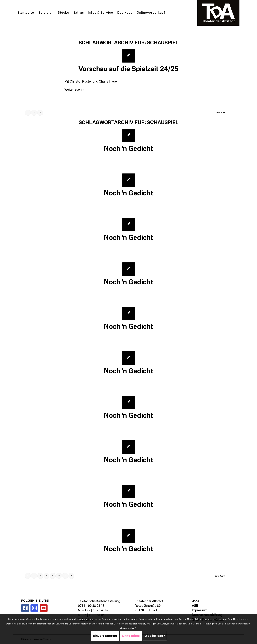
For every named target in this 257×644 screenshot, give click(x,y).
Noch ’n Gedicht (128, 149)
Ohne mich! (131, 636)
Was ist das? (155, 636)
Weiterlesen (74, 90)
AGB (195, 606)
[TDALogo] (218, 13)
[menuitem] (26, 13)
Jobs (195, 601)
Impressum (200, 611)
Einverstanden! (105, 636)
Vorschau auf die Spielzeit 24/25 (128, 69)
